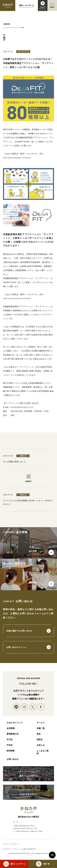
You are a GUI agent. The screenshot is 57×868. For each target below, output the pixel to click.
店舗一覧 (41, 728)
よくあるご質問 (43, 752)
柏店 (39, 734)
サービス (41, 723)
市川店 (10, 739)
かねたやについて (15, 723)
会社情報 (11, 728)
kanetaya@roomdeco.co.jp (22, 411)
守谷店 (10, 745)
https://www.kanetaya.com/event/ (17, 161)
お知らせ (41, 745)
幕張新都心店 (13, 734)
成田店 (40, 739)
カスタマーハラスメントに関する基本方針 (19, 849)
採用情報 (11, 751)
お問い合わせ (13, 759)
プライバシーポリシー (12, 844)
